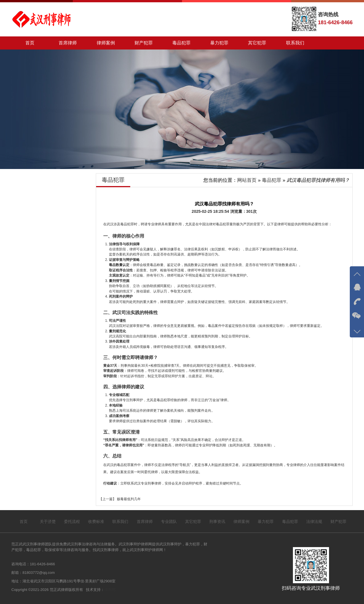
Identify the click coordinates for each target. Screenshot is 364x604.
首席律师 (68, 43)
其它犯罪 (257, 43)
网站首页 (247, 180)
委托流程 (72, 521)
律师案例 (106, 43)
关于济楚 (48, 521)
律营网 (110, 590)
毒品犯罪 (181, 43)
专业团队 (169, 521)
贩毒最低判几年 (128, 499)
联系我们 (295, 43)
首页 (30, 43)
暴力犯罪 (219, 43)
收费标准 (96, 521)
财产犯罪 (144, 43)
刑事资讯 (217, 521)
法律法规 (314, 521)
